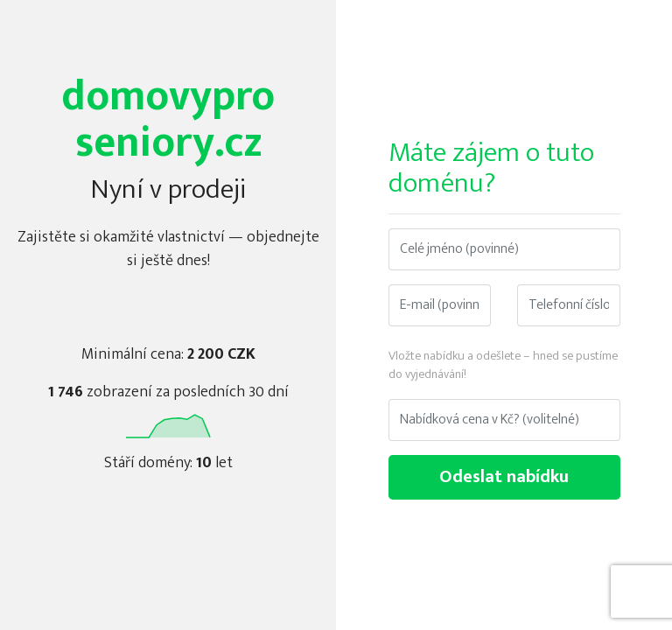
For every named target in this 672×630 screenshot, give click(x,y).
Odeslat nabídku (504, 477)
